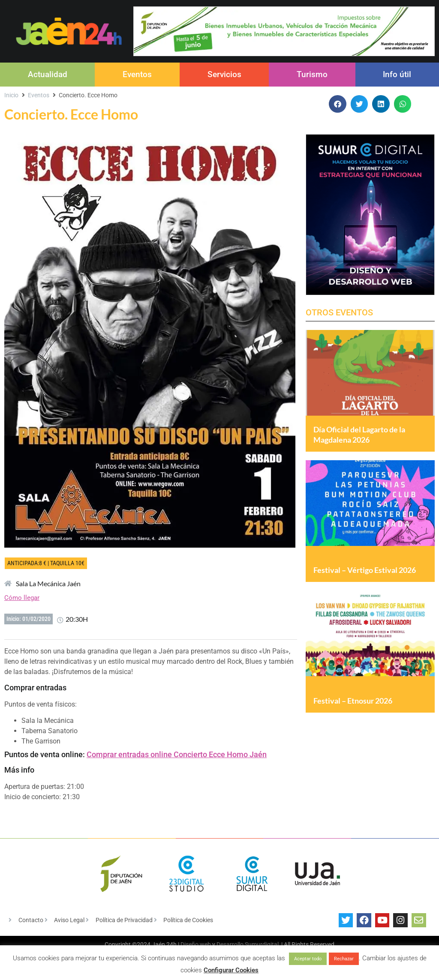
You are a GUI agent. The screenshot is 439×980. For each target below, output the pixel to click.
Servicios (224, 74)
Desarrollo (230, 944)
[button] (338, 104)
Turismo (312, 74)
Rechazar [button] (344, 959)
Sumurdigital (262, 944)
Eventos (137, 74)
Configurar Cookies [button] (231, 970)
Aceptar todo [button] (308, 959)
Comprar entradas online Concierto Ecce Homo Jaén (177, 754)
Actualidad (48, 74)
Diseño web (196, 944)
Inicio (11, 95)
